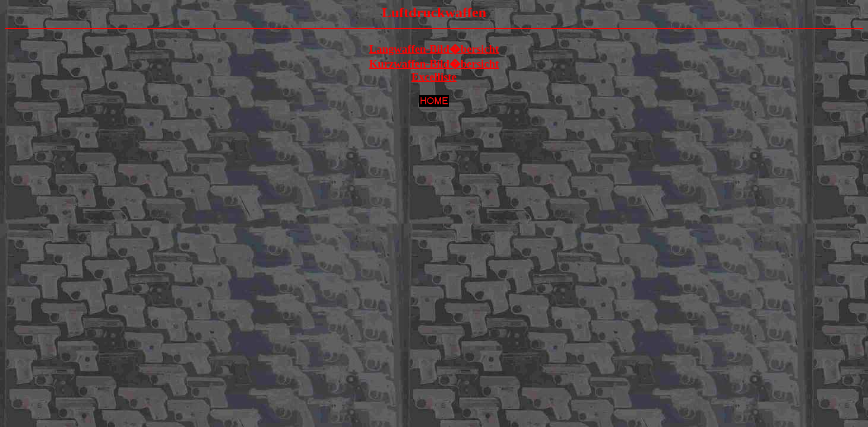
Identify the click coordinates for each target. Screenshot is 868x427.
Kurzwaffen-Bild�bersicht (434, 64)
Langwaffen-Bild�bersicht (434, 49)
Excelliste (434, 77)
